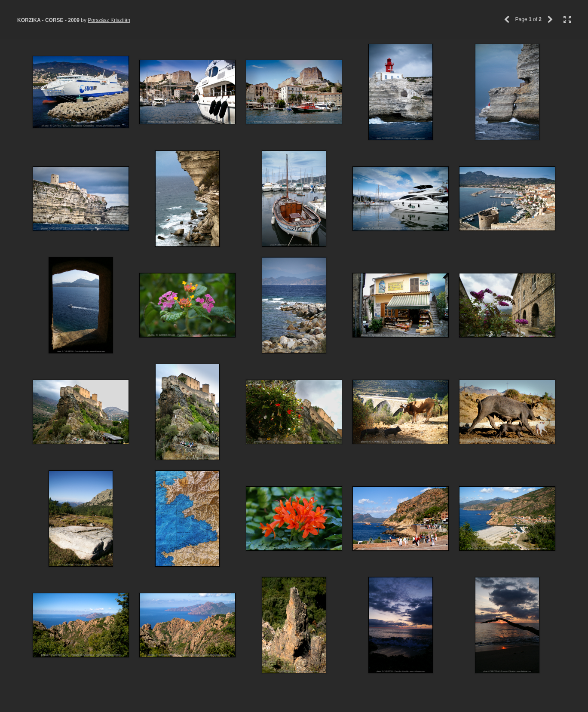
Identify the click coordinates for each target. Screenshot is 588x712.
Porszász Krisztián (109, 20)
